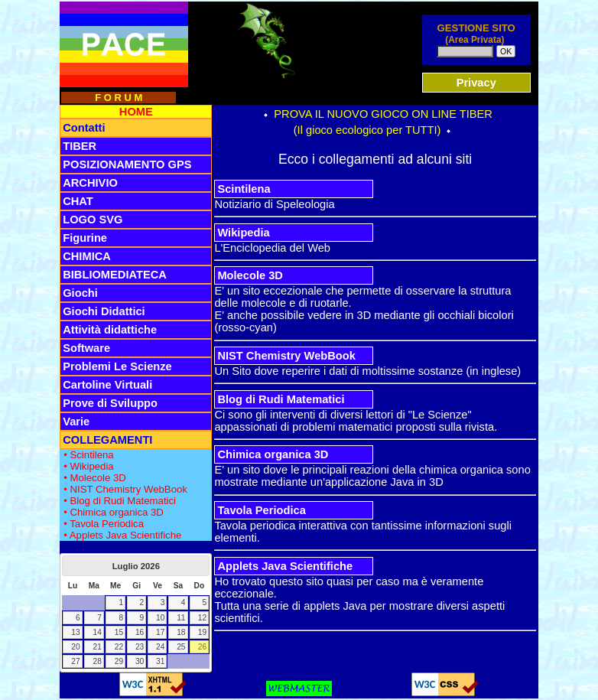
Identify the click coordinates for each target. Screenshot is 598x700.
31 (160, 661)
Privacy (476, 83)
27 (75, 661)
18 (181, 632)
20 (75, 647)
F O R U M (119, 98)
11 (181, 618)
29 (119, 661)
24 (160, 647)
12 (202, 618)
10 (160, 618)
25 (181, 647)
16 (140, 632)
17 (160, 632)
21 (97, 647)
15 (119, 632)
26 (202, 647)
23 (140, 647)
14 (97, 632)
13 (75, 632)
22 (119, 647)
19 (202, 632)
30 (140, 661)
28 (97, 661)
